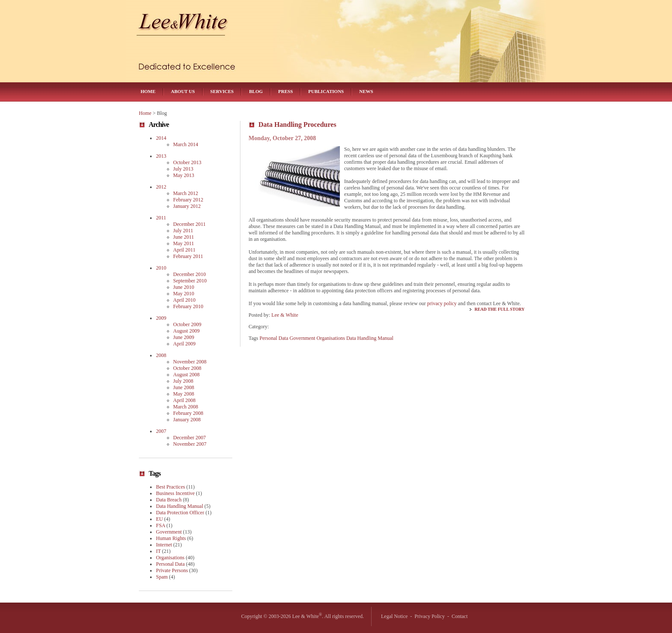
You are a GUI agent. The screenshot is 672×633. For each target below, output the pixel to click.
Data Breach (169, 500)
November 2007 (190, 444)
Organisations (330, 338)
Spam (162, 577)
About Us (183, 91)
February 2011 (188, 256)
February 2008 (188, 413)
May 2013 (184, 175)
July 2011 (183, 231)
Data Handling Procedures (297, 124)
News (366, 91)
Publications (326, 91)
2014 (161, 138)
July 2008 (183, 381)
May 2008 (184, 394)
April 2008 (184, 400)
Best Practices (171, 487)
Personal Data (274, 338)
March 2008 (186, 407)
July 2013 (183, 169)
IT (158, 551)
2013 (161, 156)
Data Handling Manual (370, 338)
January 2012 (187, 206)
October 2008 (187, 368)
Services (222, 91)
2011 (161, 218)
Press (285, 91)
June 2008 (184, 387)
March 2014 (186, 144)
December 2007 (189, 438)
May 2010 (184, 294)
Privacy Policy (429, 616)
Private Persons (172, 570)
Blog (256, 91)
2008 (161, 355)
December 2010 (189, 274)
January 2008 (187, 420)
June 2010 (184, 287)
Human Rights (171, 538)
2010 (161, 268)
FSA (160, 525)
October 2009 (187, 324)
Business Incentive (175, 493)
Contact (460, 616)
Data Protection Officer (180, 513)
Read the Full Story (499, 309)
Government (302, 338)
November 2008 (190, 362)
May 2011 (184, 243)
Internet (164, 545)
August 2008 (186, 375)
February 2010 (188, 306)
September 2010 (190, 281)
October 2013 (187, 162)
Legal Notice (394, 616)
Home (148, 91)
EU (159, 519)
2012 (161, 187)
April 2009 (184, 344)
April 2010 (184, 300)
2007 (161, 431)
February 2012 (188, 200)
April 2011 (184, 250)
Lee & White (285, 315)
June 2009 (184, 337)
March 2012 (186, 193)
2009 (161, 318)
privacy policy (442, 303)
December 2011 (189, 224)
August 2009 (186, 331)
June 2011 (184, 237)
